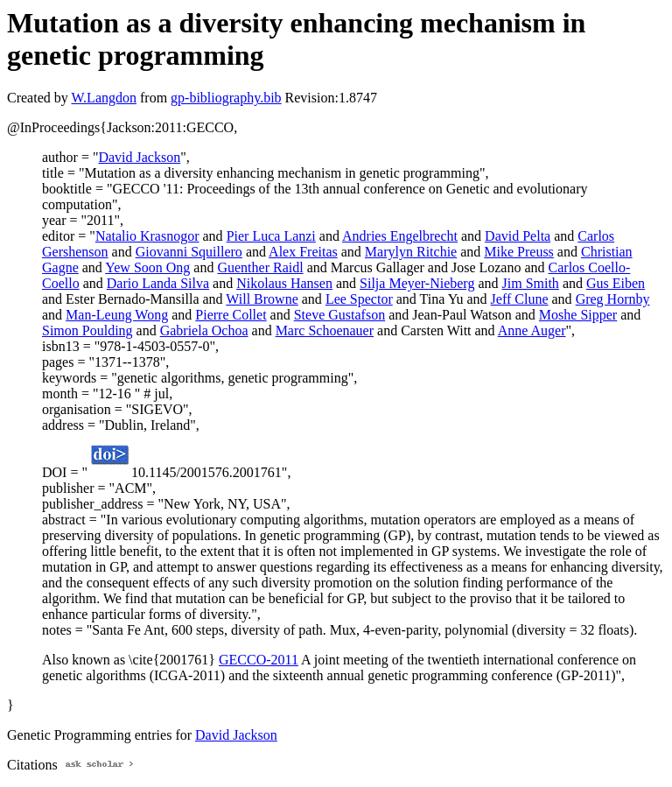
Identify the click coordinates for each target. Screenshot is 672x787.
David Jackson (139, 157)
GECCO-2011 (259, 660)
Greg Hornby (613, 299)
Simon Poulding (87, 330)
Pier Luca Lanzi (271, 236)
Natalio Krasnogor (147, 236)
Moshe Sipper (578, 315)
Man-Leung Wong (117, 315)
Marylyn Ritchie (411, 252)
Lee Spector (359, 299)
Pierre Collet (231, 315)
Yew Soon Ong (147, 267)
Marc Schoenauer (325, 330)
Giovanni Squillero (189, 252)
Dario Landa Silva (158, 283)
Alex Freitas (303, 252)
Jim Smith (531, 283)
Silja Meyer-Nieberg (417, 283)
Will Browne (262, 299)
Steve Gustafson (339, 315)
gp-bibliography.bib (226, 98)
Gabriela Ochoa (204, 330)
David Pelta (518, 236)
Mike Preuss (519, 252)
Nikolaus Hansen (284, 283)
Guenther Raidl (260, 267)
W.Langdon (104, 98)
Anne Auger (532, 330)
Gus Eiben (616, 283)
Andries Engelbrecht (400, 236)
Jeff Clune (520, 299)
